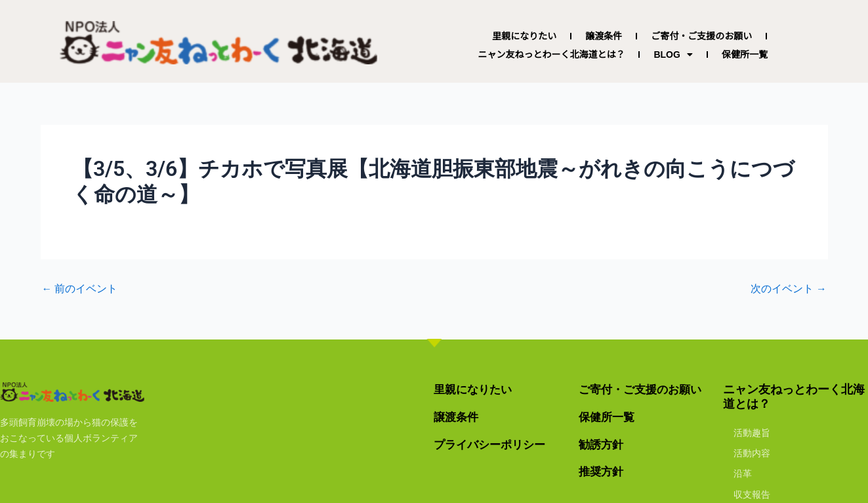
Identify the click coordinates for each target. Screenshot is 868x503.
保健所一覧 (745, 55)
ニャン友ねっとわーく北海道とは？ (551, 55)
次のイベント (789, 289)
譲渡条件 (604, 36)
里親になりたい (524, 36)
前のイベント (80, 289)
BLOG (673, 55)
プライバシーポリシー (493, 444)
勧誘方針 (602, 444)
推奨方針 (602, 471)
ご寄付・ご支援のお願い (701, 36)
